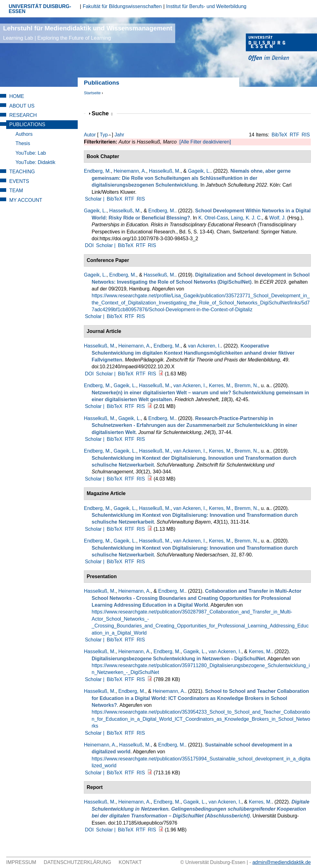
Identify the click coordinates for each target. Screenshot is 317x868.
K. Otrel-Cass (213, 218)
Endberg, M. (97, 171)
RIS (306, 135)
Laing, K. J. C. (247, 218)
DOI (89, 245)
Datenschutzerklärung (77, 862)
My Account (26, 200)
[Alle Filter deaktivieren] (205, 142)
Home (17, 96)
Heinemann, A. (130, 171)
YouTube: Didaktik (35, 162)
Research (23, 115)
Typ (104, 135)
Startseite (92, 93)
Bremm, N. (246, 385)
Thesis (23, 143)
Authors (24, 134)
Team (16, 190)
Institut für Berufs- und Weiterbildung (206, 6)
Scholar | (95, 199)
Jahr (119, 135)
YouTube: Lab (31, 153)
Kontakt (130, 862)
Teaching (22, 172)
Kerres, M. (220, 385)
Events (19, 181)
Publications (27, 124)
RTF (295, 135)
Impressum (21, 862)
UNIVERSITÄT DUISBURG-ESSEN (40, 9)
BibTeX (279, 135)
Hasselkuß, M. (165, 171)
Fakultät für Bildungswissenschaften (122, 6)
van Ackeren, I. (204, 346)
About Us (22, 106)
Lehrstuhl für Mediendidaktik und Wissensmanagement (88, 33)
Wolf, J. (278, 218)
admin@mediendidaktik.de (282, 862)
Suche (102, 113)
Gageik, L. (199, 171)
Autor (90, 135)
